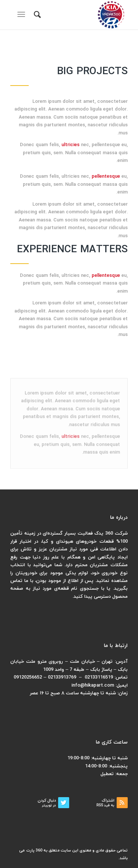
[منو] (23, 15)
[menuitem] (36, 15)
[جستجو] (36, 15)
